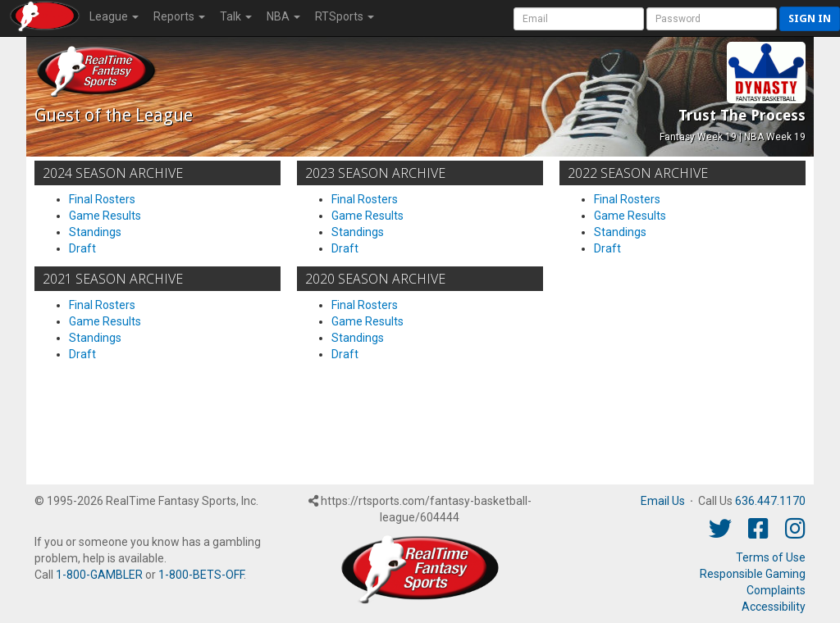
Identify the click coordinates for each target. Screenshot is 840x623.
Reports (179, 16)
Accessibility (774, 607)
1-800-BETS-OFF (201, 575)
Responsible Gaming (753, 574)
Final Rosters (102, 199)
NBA (283, 16)
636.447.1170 (770, 501)
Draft (82, 248)
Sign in (810, 18)
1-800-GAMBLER (99, 575)
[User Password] (712, 19)
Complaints (776, 590)
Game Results (105, 216)
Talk (236, 16)
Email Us (663, 501)
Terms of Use (771, 557)
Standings (95, 232)
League (114, 16)
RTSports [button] (345, 16)
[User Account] (579, 19)
